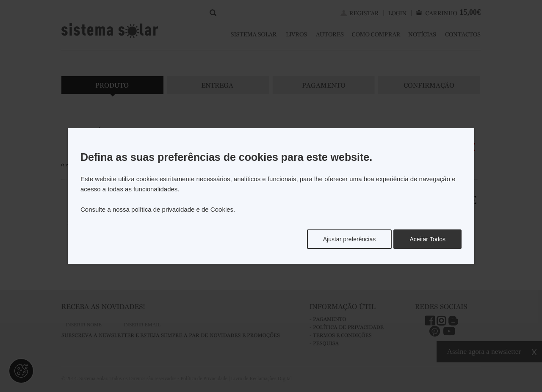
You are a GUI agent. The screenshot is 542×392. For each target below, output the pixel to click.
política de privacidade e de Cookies (182, 209)
